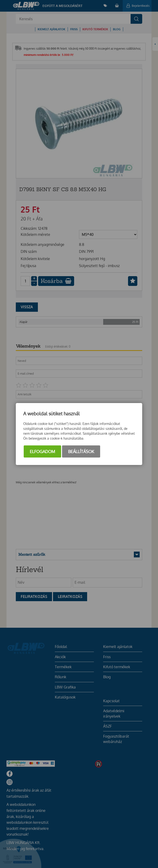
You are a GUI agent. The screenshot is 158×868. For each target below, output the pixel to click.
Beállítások (81, 451)
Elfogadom (42, 451)
